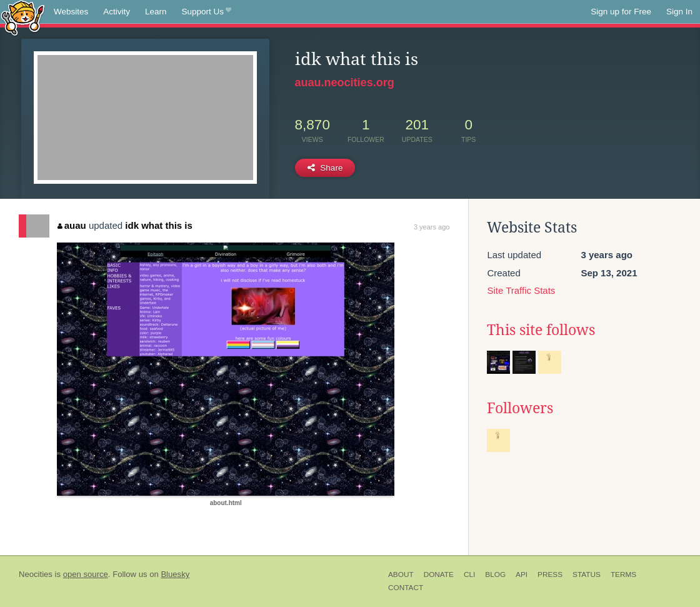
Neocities (36, 574)
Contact (406, 588)
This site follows (541, 330)
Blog (495, 574)
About (401, 574)
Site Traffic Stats (521, 290)
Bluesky (175, 574)
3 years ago (432, 227)
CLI (469, 574)
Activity (117, 12)
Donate (439, 574)
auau (72, 225)
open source (86, 574)
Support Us (207, 12)
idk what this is (159, 225)
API (522, 574)
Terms (623, 574)
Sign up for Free (621, 12)
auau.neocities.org (345, 83)
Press (550, 574)
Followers (520, 408)
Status (587, 574)
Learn (156, 12)
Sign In (679, 12)
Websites (71, 12)
